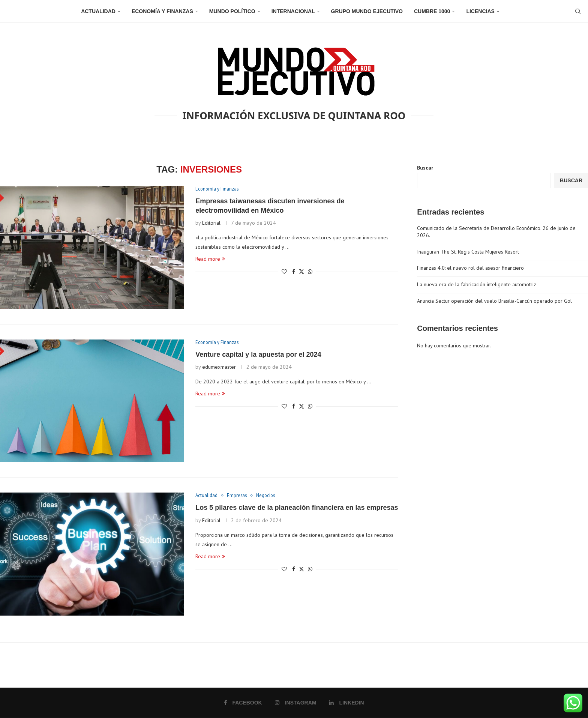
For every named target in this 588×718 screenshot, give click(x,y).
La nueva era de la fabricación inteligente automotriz (477, 284)
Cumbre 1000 (432, 11)
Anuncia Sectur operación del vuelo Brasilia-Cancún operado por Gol (494, 301)
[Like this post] (284, 272)
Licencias (480, 11)
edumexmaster (219, 367)
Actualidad (98, 11)
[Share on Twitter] (301, 272)
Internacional (293, 11)
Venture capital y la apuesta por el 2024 (258, 355)
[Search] (577, 11)
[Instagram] (296, 703)
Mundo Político (232, 11)
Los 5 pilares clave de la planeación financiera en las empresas (297, 508)
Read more (210, 259)
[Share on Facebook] (294, 272)
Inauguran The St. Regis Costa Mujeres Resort (468, 252)
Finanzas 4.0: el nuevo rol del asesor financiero (470, 268)
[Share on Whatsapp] (310, 272)
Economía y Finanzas (162, 11)
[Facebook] (243, 703)
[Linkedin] (346, 703)
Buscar (425, 168)
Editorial (211, 223)
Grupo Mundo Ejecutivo (367, 11)
